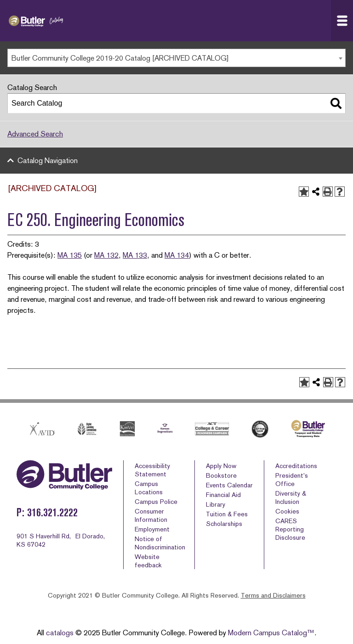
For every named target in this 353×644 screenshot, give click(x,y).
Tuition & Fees (227, 514)
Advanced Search (35, 134)
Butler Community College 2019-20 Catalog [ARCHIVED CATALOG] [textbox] (120, 58)
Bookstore (221, 475)
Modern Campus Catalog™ (271, 633)
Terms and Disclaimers (273, 595)
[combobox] (176, 58)
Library (216, 504)
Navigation (345, 21)
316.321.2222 (52, 512)
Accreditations (296, 466)
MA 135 (70, 255)
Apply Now (221, 466)
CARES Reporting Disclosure (290, 529)
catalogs (60, 633)
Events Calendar (229, 485)
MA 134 (177, 255)
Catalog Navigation (48, 161)
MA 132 (106, 255)
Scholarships (224, 524)
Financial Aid (223, 495)
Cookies (287, 511)
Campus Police (156, 502)
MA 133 (135, 255)
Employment (152, 529)
